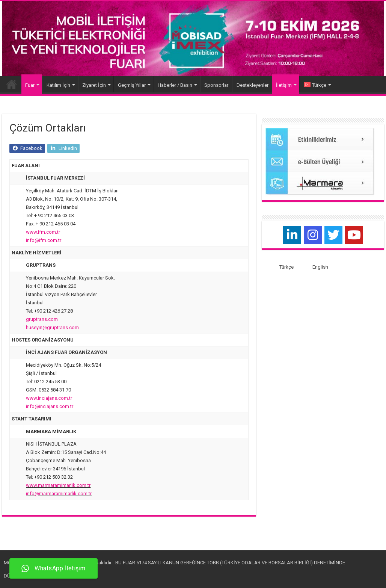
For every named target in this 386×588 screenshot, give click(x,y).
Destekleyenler (253, 85)
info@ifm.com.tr (44, 240)
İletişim (284, 85)
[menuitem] (317, 84)
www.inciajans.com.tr (49, 398)
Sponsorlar (216, 85)
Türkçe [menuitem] (286, 267)
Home (12, 84)
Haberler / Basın (175, 85)
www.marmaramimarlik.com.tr (58, 485)
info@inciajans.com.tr (50, 406)
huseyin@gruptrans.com (52, 327)
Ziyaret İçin (94, 85)
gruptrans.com (42, 319)
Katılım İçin (58, 85)
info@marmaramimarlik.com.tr (59, 494)
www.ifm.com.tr (43, 232)
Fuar (30, 85)
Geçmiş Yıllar (132, 85)
